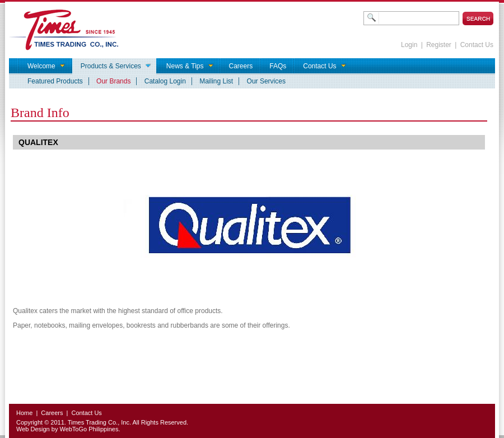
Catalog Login (165, 81)
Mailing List (216, 81)
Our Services (266, 81)
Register (439, 45)
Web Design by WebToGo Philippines (67, 429)
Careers (52, 413)
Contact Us (477, 45)
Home (24, 413)
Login (409, 45)
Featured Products (55, 81)
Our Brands (113, 81)
